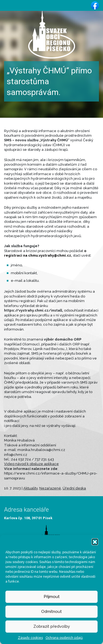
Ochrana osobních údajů (64, 638)
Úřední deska (74, 488)
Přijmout (52, 597)
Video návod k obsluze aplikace (31, 464)
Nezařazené (50, 488)
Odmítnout (51, 612)
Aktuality (30, 488)
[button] (95, 542)
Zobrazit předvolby (52, 626)
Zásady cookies (30, 638)
